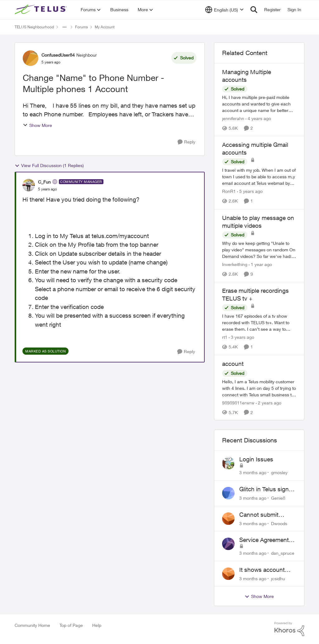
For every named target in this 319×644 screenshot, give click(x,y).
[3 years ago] (241, 337)
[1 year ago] (260, 264)
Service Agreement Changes (264, 540)
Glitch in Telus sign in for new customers (267, 489)
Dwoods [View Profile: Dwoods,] (279, 523)
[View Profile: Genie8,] (228, 493)
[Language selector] (224, 10)
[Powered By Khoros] (289, 629)
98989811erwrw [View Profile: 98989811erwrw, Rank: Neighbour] (238, 402)
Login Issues (256, 459)
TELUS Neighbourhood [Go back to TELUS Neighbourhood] (34, 27)
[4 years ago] (258, 118)
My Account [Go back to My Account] (105, 27)
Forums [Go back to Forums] (81, 27)
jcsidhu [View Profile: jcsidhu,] (278, 579)
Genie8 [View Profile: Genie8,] (278, 498)
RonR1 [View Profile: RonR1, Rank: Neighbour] (229, 191)
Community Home (32, 625)
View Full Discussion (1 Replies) (49, 166)
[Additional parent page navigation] (64, 27)
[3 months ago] (253, 472)
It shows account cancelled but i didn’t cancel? (267, 570)
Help (97, 625)
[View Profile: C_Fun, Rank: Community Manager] (29, 185)
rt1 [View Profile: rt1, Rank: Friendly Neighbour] (225, 337)
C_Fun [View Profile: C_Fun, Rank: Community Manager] (44, 182)
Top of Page (71, 625)
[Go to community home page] (41, 10)
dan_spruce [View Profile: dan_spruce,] (283, 553)
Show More (37, 125)
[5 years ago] (250, 191)
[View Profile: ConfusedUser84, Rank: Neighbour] (31, 58)
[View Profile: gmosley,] (228, 463)
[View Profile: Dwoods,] (228, 519)
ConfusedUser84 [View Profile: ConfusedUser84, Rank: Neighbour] (58, 55)
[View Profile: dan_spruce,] (228, 544)
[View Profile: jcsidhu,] (228, 574)
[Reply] (186, 142)
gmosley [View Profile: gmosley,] (279, 472)
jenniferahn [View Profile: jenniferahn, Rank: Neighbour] (233, 118)
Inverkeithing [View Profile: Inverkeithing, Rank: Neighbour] (235, 264)
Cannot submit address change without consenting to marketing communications (265, 515)
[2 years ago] (269, 402)
